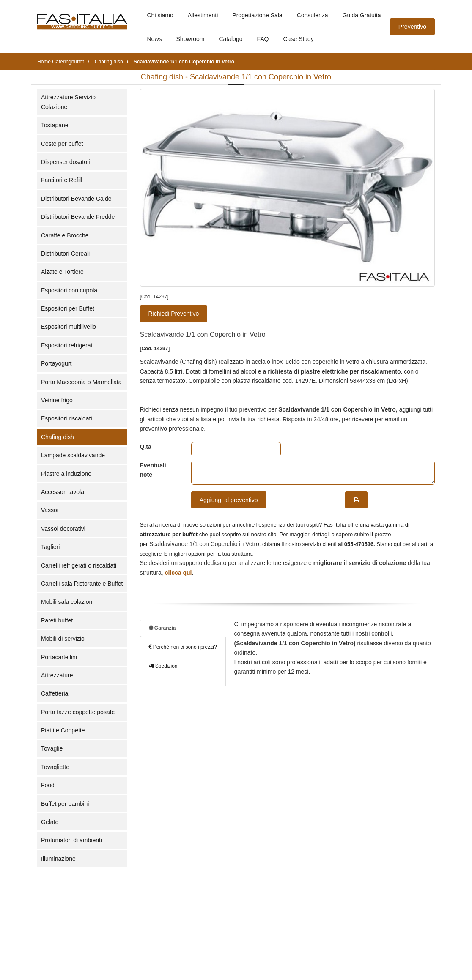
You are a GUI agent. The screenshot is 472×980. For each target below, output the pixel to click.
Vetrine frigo (57, 400)
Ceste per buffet (62, 144)
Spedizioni (164, 666)
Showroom (191, 39)
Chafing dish (58, 437)
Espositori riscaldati (67, 418)
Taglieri (50, 547)
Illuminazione (58, 859)
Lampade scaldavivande (73, 455)
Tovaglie (52, 748)
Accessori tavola (63, 492)
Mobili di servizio (63, 639)
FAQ (263, 39)
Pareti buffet (57, 620)
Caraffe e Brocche (65, 235)
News (155, 39)
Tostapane (55, 125)
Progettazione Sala (257, 15)
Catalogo (231, 39)
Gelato (50, 822)
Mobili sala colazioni (67, 602)
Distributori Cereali (65, 254)
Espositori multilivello (69, 327)
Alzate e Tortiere (62, 272)
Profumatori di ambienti (71, 840)
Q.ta (146, 447)
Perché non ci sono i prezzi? (183, 647)
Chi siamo (160, 15)
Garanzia (162, 628)
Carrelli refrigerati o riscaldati (79, 565)
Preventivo (412, 27)
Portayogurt (56, 363)
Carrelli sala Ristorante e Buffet (82, 584)
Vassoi (50, 510)
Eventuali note (153, 470)
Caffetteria (55, 693)
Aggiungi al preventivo (229, 500)
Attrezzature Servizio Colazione (68, 102)
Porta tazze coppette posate (78, 712)
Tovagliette (55, 767)
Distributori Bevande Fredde (78, 217)
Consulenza (313, 15)
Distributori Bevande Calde (76, 199)
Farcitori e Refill (62, 180)
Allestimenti (203, 15)
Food (48, 785)
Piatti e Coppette (63, 730)
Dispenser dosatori (66, 162)
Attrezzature (57, 675)
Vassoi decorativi (63, 529)
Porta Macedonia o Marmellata (81, 382)
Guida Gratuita (362, 15)
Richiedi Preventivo (174, 314)
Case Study (299, 39)
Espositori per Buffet (68, 308)
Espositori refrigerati (67, 345)
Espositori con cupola (69, 290)
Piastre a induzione (66, 474)
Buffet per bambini (65, 804)
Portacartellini (59, 657)
